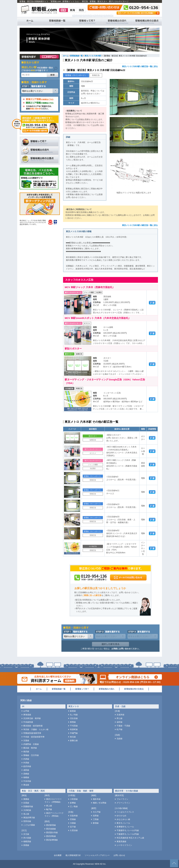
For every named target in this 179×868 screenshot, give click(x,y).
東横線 (26, 799)
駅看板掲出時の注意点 (147, 21)
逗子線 (73, 827)
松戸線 (119, 729)
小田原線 (74, 799)
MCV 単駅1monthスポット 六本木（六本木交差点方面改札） (98, 318)
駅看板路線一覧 (57, 21)
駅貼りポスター (73, 349)
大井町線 (27, 810)
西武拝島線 (51, 836)
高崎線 (26, 774)
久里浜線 (74, 830)
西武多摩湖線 (52, 840)
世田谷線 (27, 821)
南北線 (73, 737)
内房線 (26, 759)
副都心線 (74, 741)
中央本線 (27, 781)
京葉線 (26, 741)
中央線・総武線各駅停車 (34, 737)
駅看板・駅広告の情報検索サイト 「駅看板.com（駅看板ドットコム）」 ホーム (30, 21)
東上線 (49, 806)
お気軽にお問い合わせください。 (126, 649)
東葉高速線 (121, 842)
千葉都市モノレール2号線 (128, 834)
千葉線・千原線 (123, 726)
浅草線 (96, 816)
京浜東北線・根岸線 (32, 718)
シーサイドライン (124, 845)
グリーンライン (123, 803)
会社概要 (58, 855)
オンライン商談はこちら (131, 677)
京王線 (26, 834)
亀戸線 (49, 809)
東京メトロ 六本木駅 (93, 56)
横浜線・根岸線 (30, 748)
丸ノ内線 (74, 715)
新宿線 (96, 823)
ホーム (66, 56)
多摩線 (73, 803)
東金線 (26, 785)
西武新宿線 (51, 825)
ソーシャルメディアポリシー (97, 855)
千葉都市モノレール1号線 (128, 830)
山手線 (26, 711)
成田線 (26, 770)
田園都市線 (28, 807)
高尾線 (26, 845)
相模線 (26, 777)
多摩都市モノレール (125, 827)
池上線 (26, 814)
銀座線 (73, 711)
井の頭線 (27, 838)
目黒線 (26, 803)
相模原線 (27, 842)
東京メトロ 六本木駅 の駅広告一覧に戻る (140, 66)
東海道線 (27, 715)
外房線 (26, 763)
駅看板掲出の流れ (117, 21)
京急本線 (74, 816)
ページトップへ (174, 863)
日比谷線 (74, 718)
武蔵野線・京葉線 (31, 744)
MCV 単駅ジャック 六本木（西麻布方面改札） (90, 287)
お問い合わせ (119, 855)
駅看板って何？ (87, 21)
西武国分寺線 (52, 833)
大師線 (73, 823)
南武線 (26, 752)
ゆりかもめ (121, 816)
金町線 (119, 722)
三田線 (96, 819)
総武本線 (27, 766)
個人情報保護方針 (73, 855)
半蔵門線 (74, 733)
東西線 (73, 722)
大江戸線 (97, 812)
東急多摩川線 (29, 818)
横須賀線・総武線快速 (33, 726)
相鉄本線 (97, 799)
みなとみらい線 (123, 819)
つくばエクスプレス (125, 812)
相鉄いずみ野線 (100, 803)
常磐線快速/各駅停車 (32, 733)
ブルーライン (122, 799)
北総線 (119, 739)
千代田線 (74, 726)
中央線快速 (28, 722)
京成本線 (120, 715)
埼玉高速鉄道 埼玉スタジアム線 (130, 838)
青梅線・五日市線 (31, 755)
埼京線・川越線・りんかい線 (36, 729)
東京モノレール (123, 823)
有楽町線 (74, 729)
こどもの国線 (29, 825)
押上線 (119, 718)
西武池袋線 (51, 829)
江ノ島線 (74, 807)
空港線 (73, 819)
